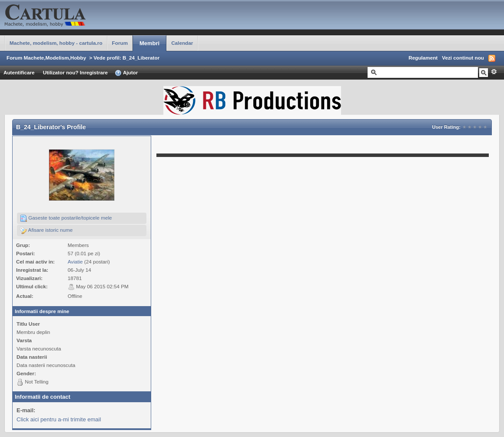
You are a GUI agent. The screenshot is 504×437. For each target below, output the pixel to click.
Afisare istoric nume (46, 230)
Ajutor (126, 73)
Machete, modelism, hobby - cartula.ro (56, 43)
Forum (120, 43)
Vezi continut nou (463, 58)
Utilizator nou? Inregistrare (75, 72)
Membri (149, 43)
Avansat (494, 72)
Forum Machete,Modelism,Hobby (46, 58)
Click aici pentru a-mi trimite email (59, 419)
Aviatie (75, 262)
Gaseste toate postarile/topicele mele (66, 218)
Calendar (182, 43)
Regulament (423, 58)
